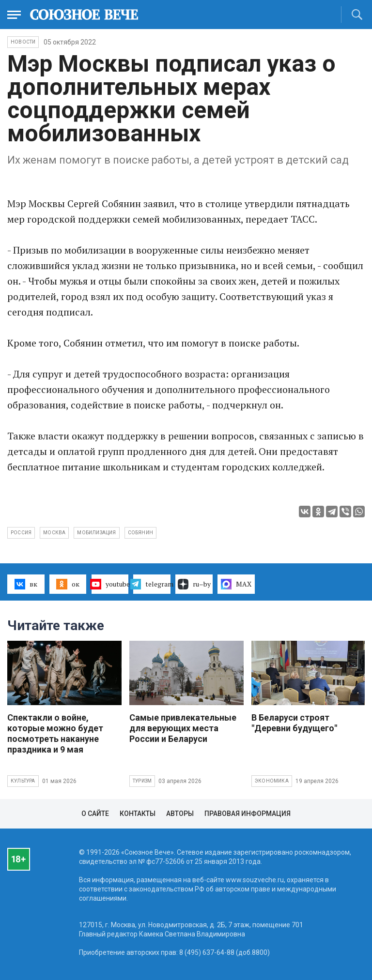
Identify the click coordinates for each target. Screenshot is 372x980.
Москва (54, 533)
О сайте (95, 814)
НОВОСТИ (23, 42)
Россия (21, 533)
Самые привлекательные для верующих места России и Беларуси (183, 728)
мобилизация (96, 533)
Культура (23, 781)
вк (26, 584)
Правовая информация (248, 814)
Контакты (138, 814)
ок (68, 584)
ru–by (194, 584)
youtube (110, 584)
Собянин (140, 533)
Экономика (272, 781)
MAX (236, 584)
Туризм (142, 781)
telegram (152, 584)
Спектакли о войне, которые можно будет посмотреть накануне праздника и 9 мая (55, 733)
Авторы (180, 814)
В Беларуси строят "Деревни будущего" (294, 723)
